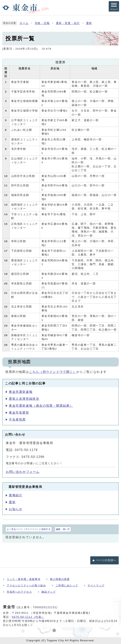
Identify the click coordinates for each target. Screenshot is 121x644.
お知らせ (16, 509)
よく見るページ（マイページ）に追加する (29, 529)
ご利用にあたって (67, 585)
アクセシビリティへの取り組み (26, 585)
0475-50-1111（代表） (28, 617)
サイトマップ (96, 585)
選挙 (89, 23)
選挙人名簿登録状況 (24, 399)
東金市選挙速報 (21, 392)
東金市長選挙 (19, 413)
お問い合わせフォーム (23, 472)
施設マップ (48, 592)
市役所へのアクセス (19, 592)
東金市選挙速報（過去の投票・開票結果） (41, 406)
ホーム (24, 23)
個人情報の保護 (60, 579)
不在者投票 (17, 419)
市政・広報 (42, 23)
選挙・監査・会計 (68, 23)
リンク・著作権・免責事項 (24, 579)
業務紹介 (16, 495)
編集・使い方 (63, 529)
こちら (53, 372)
